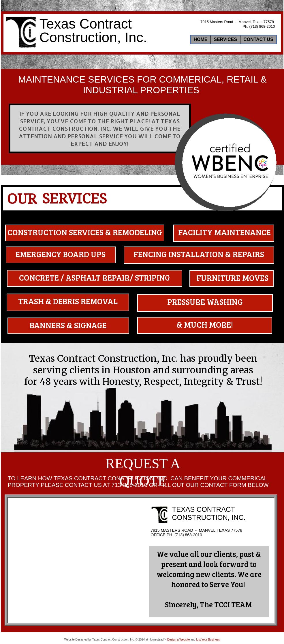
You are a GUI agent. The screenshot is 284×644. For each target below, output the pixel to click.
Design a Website (178, 640)
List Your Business (208, 640)
